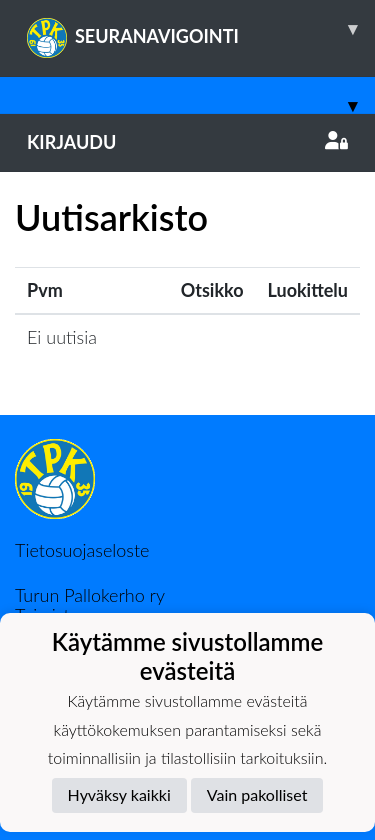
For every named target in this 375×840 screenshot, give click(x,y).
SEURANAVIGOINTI (201, 29)
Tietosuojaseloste (82, 550)
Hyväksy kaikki (119, 794)
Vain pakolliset (257, 794)
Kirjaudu (187, 142)
